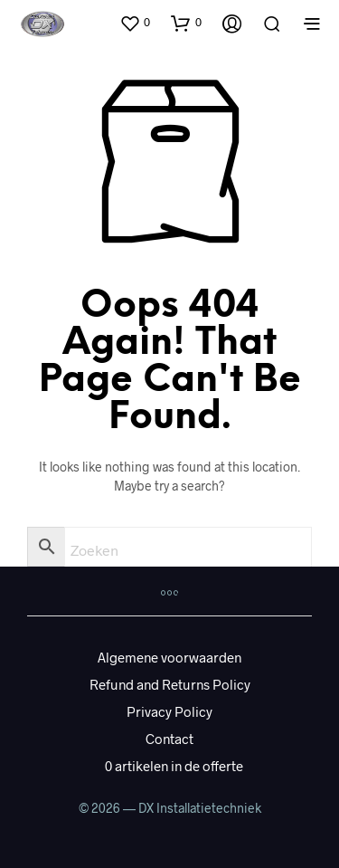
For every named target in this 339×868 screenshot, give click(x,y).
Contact (169, 739)
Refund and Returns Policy (170, 684)
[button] (135, 23)
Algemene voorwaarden (169, 657)
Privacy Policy (169, 711)
